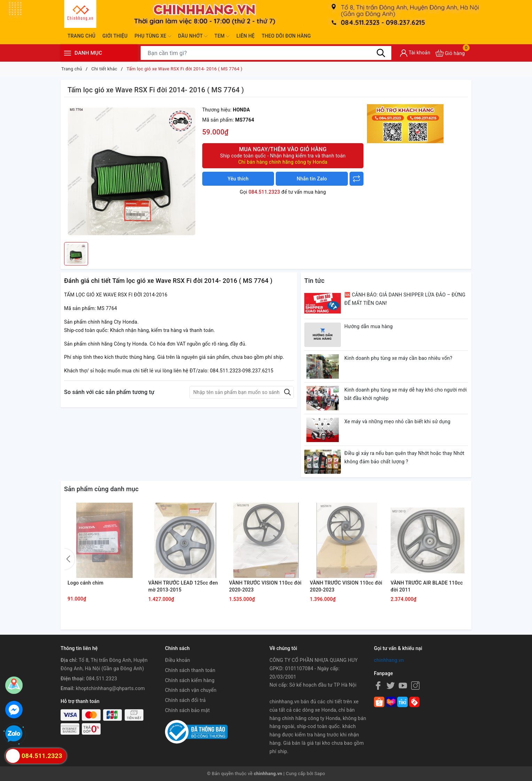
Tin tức (314, 281)
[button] (69, 559)
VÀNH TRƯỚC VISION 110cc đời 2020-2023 (265, 586)
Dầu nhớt (193, 36)
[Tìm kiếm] (381, 53)
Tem (222, 36)
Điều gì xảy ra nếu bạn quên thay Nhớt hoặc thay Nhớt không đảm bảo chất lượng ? (404, 457)
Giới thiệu (115, 36)
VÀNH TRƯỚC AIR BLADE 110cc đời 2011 (427, 586)
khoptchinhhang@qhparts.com (110, 688)
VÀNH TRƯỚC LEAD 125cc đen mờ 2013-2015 (183, 586)
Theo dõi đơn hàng (286, 36)
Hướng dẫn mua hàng (369, 326)
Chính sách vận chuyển (191, 690)
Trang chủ (81, 36)
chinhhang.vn (389, 660)
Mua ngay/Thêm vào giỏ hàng (283, 156)
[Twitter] (391, 685)
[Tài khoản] (415, 53)
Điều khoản (178, 660)
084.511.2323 (264, 192)
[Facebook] (378, 685)
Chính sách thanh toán (190, 670)
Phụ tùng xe (153, 36)
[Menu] (68, 53)
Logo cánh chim (85, 583)
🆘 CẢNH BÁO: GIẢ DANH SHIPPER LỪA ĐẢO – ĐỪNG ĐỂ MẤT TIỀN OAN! (405, 299)
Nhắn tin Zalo (312, 179)
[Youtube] (403, 685)
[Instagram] (415, 685)
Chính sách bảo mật (187, 710)
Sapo (320, 774)
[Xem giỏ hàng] (450, 53)
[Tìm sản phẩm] (266, 53)
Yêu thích (238, 179)
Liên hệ (245, 36)
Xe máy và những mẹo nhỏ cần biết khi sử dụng (397, 422)
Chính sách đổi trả (185, 700)
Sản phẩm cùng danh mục (101, 489)
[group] (131, 171)
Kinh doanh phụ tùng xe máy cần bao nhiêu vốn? (398, 358)
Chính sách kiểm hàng (190, 680)
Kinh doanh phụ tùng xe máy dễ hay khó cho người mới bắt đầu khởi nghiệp (406, 394)
